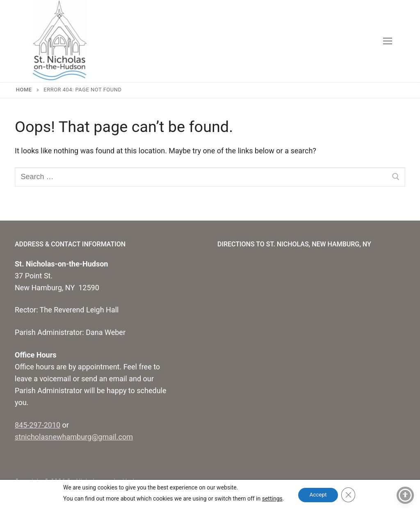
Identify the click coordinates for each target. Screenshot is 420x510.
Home (24, 90)
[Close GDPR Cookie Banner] (349, 495)
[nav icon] (387, 41)
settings (270, 499)
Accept (318, 495)
